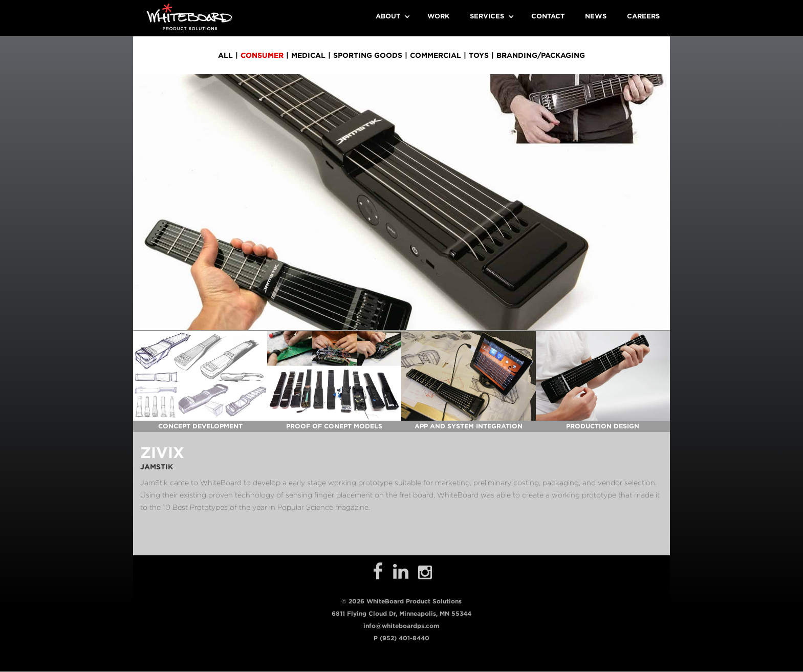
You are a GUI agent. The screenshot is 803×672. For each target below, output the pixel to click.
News (596, 16)
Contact (548, 16)
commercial (436, 55)
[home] (189, 17)
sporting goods (368, 55)
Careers (643, 16)
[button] (391, 16)
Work (438, 16)
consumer (262, 55)
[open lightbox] (200, 376)
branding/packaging (541, 55)
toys (479, 55)
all (225, 55)
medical (308, 55)
